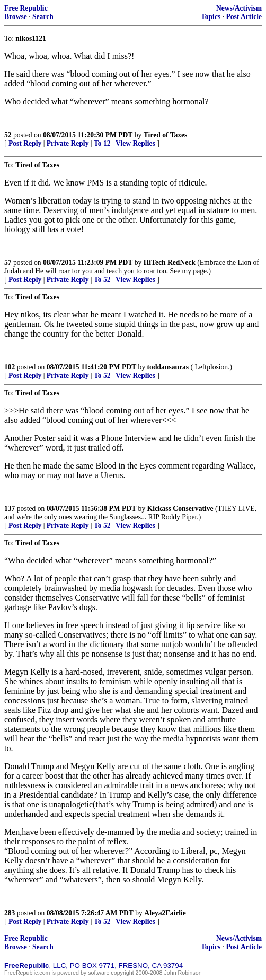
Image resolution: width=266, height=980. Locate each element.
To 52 (102, 280)
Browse (16, 17)
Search (43, 17)
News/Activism (239, 8)
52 (8, 135)
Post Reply (25, 143)
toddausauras (168, 367)
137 (10, 509)
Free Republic (26, 8)
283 (10, 913)
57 (8, 263)
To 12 (102, 143)
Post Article (244, 17)
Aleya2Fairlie (165, 913)
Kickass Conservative (180, 509)
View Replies (135, 143)
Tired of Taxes (166, 135)
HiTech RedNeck (170, 263)
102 (10, 367)
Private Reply (68, 143)
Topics (211, 17)
